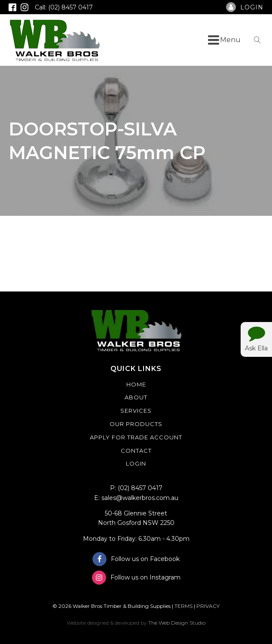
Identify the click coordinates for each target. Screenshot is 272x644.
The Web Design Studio (177, 623)
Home (136, 384)
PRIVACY (208, 606)
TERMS (183, 606)
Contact (136, 451)
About (136, 397)
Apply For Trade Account (136, 437)
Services (136, 411)
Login (136, 463)
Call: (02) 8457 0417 (64, 7)
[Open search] (257, 40)
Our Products (136, 424)
